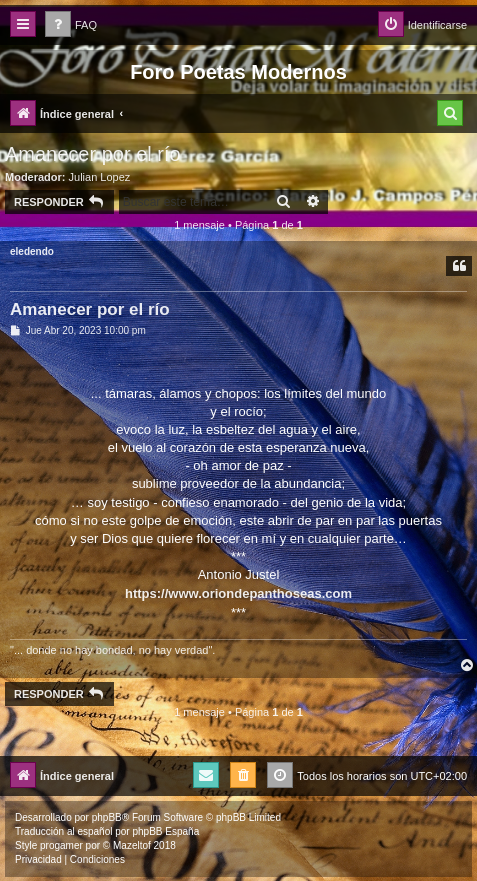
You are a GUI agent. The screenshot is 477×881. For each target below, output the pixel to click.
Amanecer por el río (93, 154)
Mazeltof (132, 845)
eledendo (32, 251)
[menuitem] (71, 25)
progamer (61, 845)
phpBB (107, 817)
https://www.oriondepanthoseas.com (238, 593)
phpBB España (165, 831)
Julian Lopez (100, 177)
